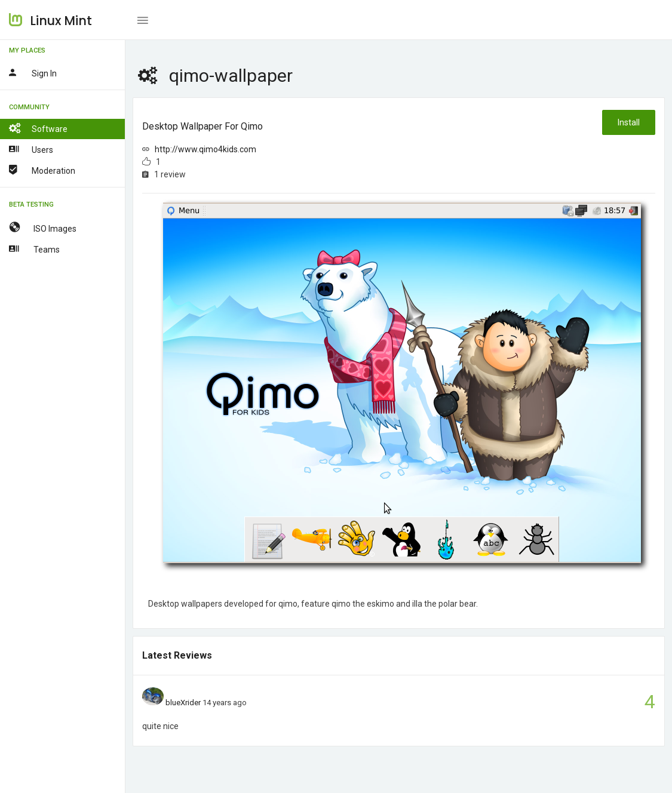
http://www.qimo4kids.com (205, 149)
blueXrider (183, 703)
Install (629, 122)
